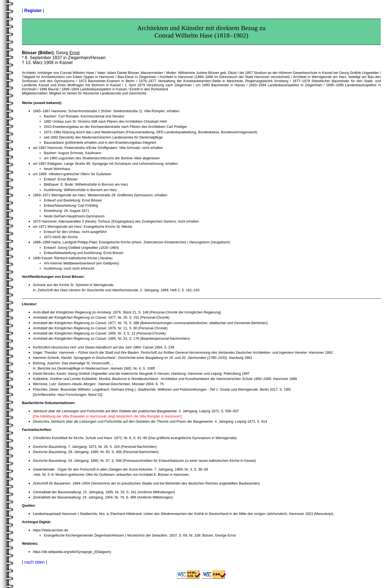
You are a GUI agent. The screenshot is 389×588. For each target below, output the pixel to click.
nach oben (35, 562)
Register (33, 11)
